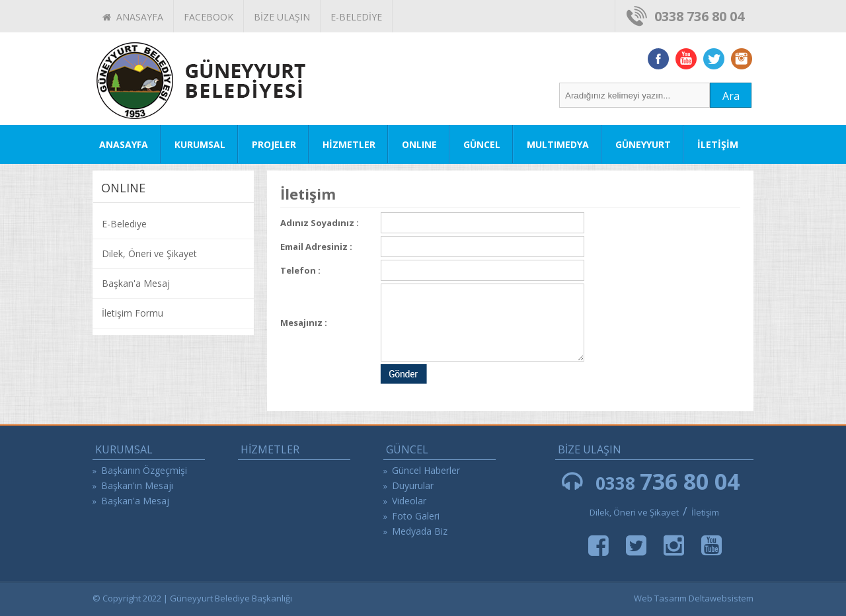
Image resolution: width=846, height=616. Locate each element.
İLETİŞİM (718, 144)
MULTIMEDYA (558, 144)
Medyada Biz (420, 531)
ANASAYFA (133, 17)
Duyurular (413, 485)
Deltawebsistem (721, 598)
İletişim (705, 512)
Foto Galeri (416, 516)
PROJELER (274, 144)
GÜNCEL (482, 144)
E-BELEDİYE (356, 17)
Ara (731, 96)
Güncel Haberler (426, 470)
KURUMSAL (200, 144)
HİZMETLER (349, 144)
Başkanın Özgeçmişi (144, 470)
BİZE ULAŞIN (282, 17)
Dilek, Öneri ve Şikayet (149, 253)
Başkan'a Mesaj (136, 283)
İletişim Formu (133, 313)
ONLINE (419, 144)
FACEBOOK (209, 17)
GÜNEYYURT (643, 144)
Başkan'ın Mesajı (137, 485)
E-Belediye (124, 224)
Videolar (409, 501)
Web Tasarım (660, 598)
